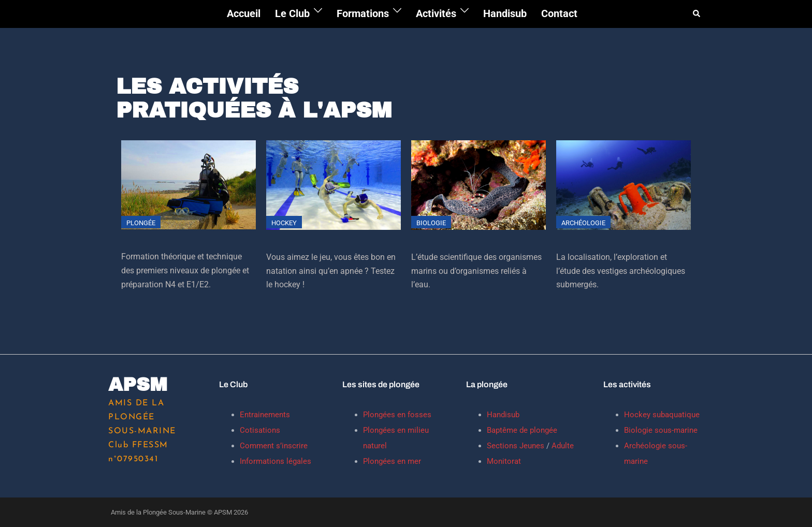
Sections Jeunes (516, 446)
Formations (363, 13)
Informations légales (275, 461)
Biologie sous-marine (661, 430)
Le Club (292, 13)
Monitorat (504, 461)
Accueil (244, 13)
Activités (436, 13)
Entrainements (265, 415)
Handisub (505, 13)
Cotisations (260, 430)
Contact (559, 13)
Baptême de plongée (522, 430)
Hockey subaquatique (662, 415)
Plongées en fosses (397, 415)
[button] (697, 14)
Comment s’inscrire (274, 446)
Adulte (562, 446)
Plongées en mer (392, 461)
